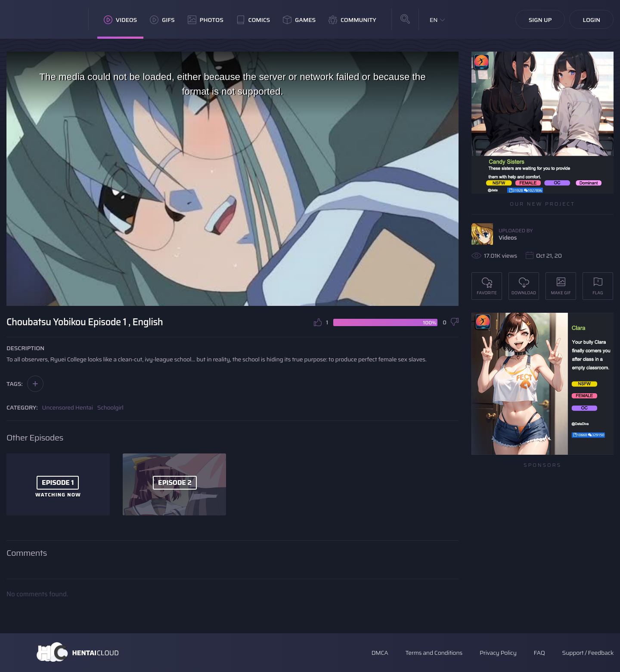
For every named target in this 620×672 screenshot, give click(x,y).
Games (299, 20)
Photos (206, 20)
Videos (120, 20)
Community (352, 20)
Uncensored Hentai (68, 407)
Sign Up (540, 20)
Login (591, 20)
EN (434, 20)
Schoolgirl (110, 407)
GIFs (162, 20)
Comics (253, 20)
